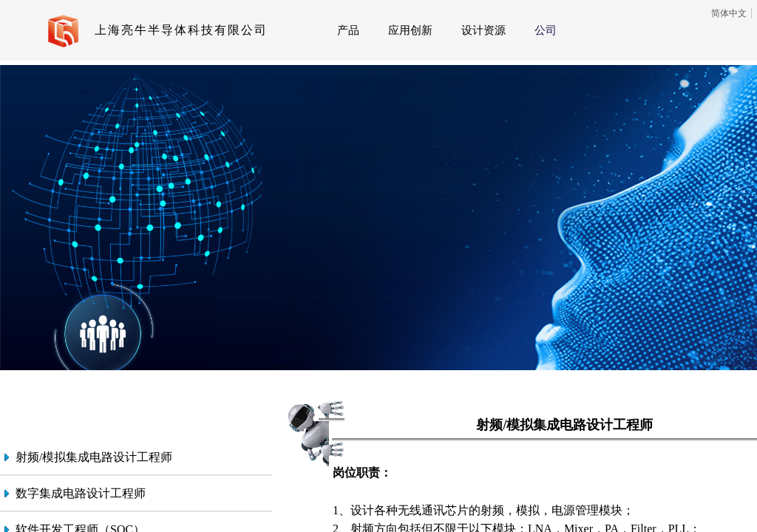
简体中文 (729, 13)
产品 (348, 30)
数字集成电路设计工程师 (81, 493)
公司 (546, 30)
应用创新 (410, 30)
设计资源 (483, 30)
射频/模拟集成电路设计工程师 (94, 457)
